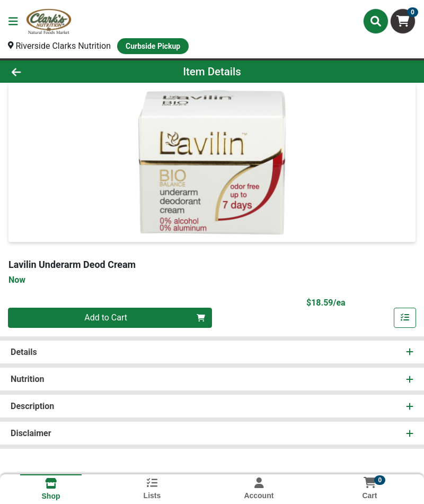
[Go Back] (59, 72)
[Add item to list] (405, 318)
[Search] (376, 21)
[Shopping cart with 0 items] (403, 21)
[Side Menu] (13, 21)
